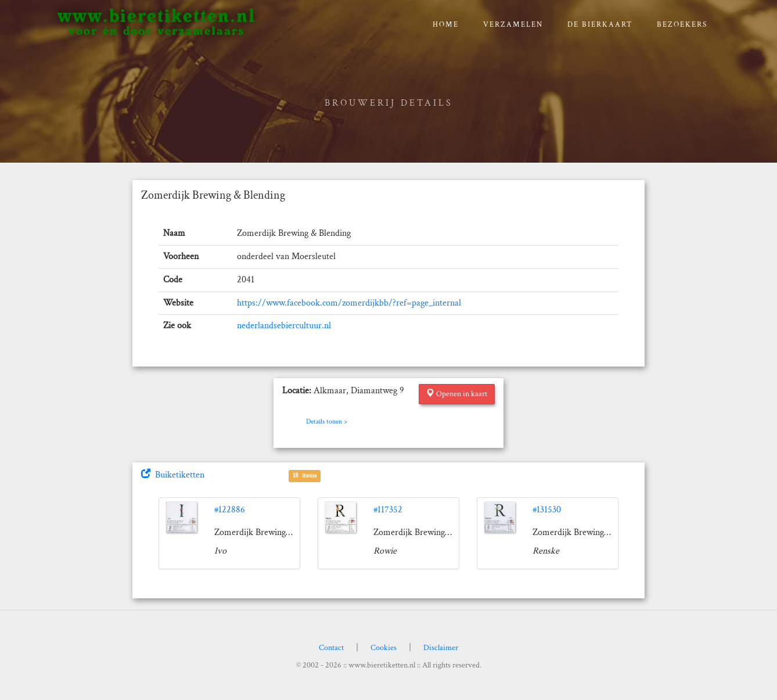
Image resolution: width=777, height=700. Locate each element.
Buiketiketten (173, 475)
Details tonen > (327, 421)
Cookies (384, 648)
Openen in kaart (457, 394)
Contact (331, 648)
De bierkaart (600, 25)
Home (446, 25)
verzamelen (513, 25)
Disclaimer (441, 648)
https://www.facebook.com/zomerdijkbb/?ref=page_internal (349, 303)
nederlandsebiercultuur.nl (284, 326)
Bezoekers (682, 25)
